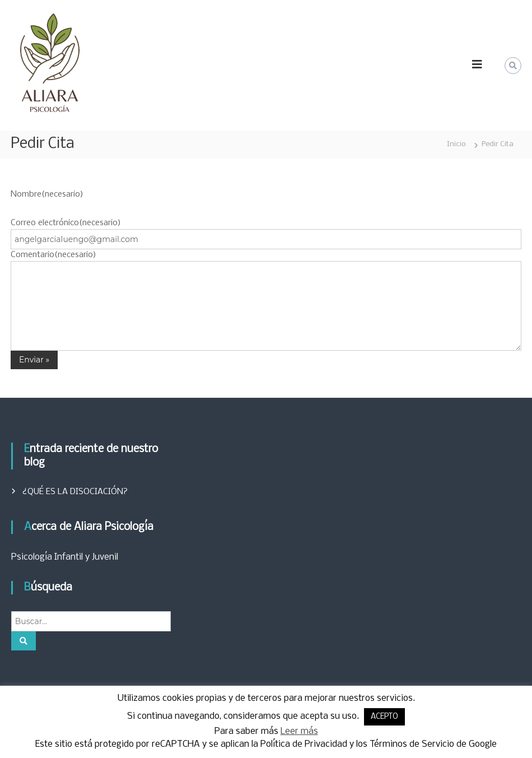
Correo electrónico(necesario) (66, 223)
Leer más (299, 731)
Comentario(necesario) (53, 255)
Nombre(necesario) (47, 194)
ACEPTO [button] (384, 717)
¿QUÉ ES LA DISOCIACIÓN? (75, 492)
